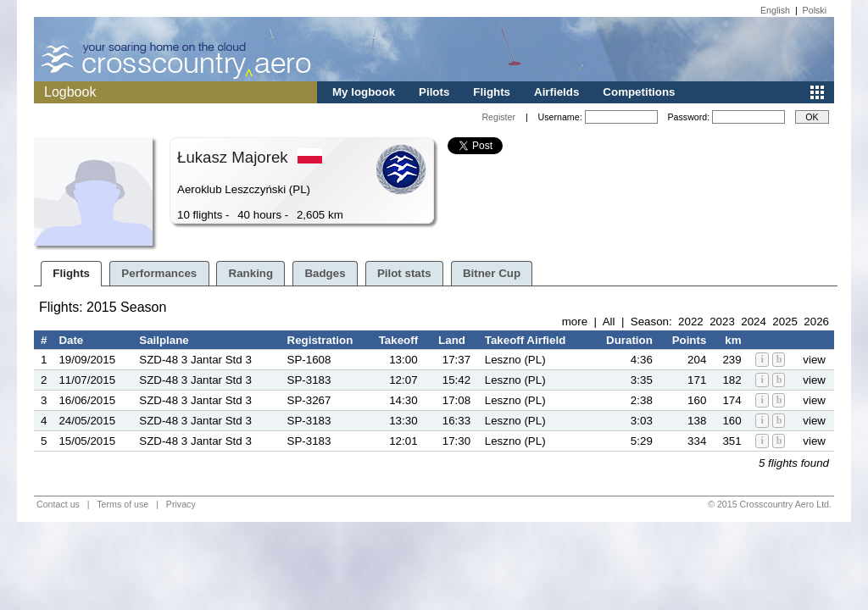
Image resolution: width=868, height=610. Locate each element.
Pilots (434, 92)
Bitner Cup (492, 273)
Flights (492, 92)
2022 (691, 322)
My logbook (364, 92)
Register (498, 117)
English (775, 10)
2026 (816, 322)
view (814, 360)
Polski (815, 10)
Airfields (556, 92)
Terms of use (122, 504)
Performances (159, 273)
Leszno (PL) (515, 360)
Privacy (181, 504)
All (609, 322)
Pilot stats (404, 273)
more (575, 322)
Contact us (58, 504)
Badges (325, 273)
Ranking (251, 273)
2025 (785, 322)
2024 (754, 322)
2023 (722, 322)
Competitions (639, 92)
